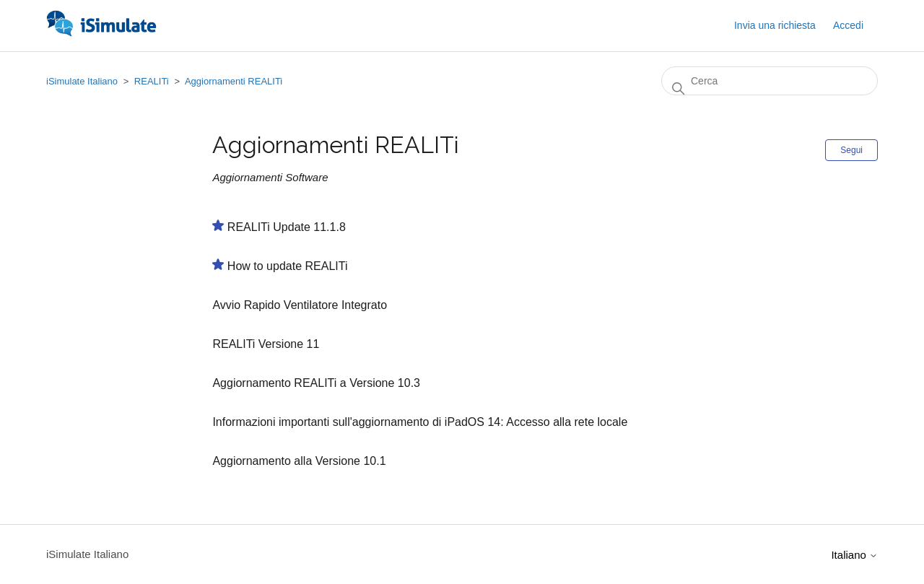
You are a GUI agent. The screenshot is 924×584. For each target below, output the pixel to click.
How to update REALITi (288, 266)
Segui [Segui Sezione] (851, 150)
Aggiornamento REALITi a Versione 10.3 (316, 383)
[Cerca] (770, 81)
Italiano (854, 555)
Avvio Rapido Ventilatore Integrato (300, 305)
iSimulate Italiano (82, 81)
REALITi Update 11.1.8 (287, 227)
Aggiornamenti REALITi (234, 81)
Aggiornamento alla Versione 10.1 (299, 461)
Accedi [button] (848, 25)
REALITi (152, 81)
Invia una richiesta (775, 25)
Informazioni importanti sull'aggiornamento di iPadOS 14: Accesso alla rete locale (420, 422)
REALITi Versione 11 (266, 344)
